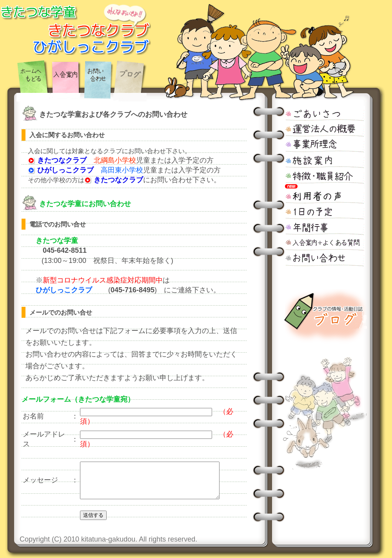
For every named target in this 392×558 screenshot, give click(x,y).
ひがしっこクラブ (61, 170)
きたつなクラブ (57, 160)
